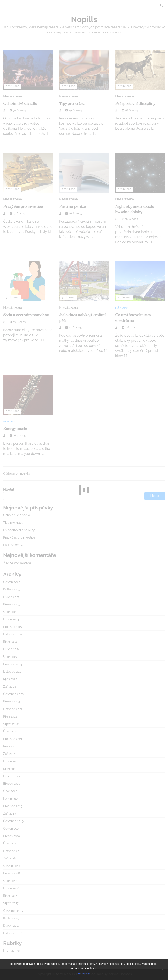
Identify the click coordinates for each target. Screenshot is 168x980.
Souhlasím (84, 974)
